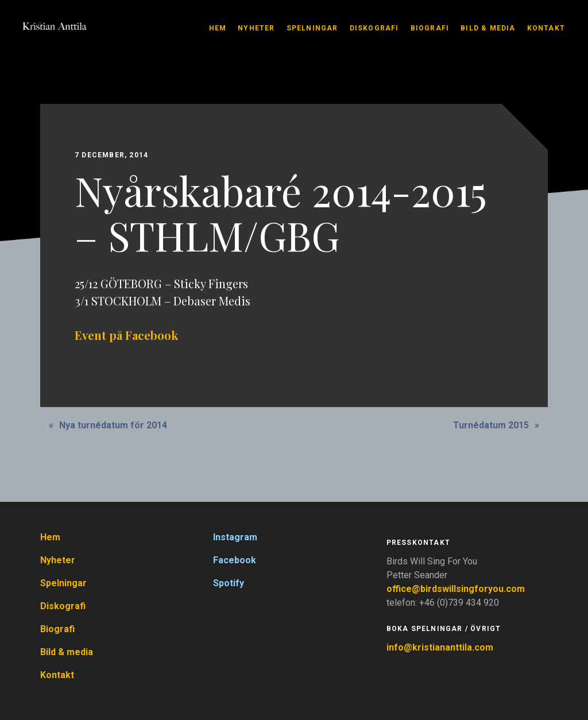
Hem (218, 28)
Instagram (235, 537)
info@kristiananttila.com (440, 647)
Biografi (430, 28)
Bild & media (488, 28)
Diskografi (374, 28)
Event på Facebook (126, 335)
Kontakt (546, 28)
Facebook (235, 560)
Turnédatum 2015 (491, 425)
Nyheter (256, 28)
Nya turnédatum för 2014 (113, 425)
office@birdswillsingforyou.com (457, 589)
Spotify (229, 583)
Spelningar (312, 28)
